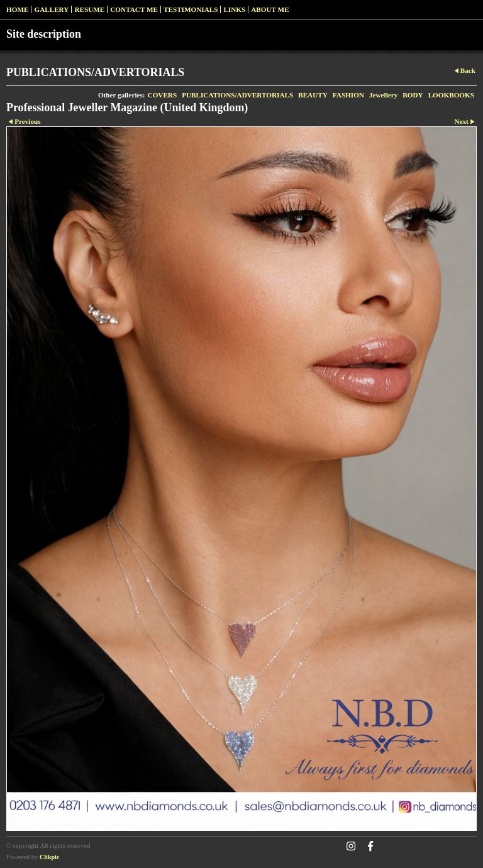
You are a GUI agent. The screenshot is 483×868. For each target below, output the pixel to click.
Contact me (134, 9)
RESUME (89, 9)
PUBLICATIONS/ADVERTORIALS (237, 95)
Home (17, 9)
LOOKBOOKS (451, 95)
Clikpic (49, 857)
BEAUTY (313, 95)
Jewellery (383, 95)
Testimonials (191, 9)
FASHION (348, 95)
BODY (413, 95)
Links (234, 9)
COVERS (163, 95)
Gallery (51, 9)
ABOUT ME (270, 9)
